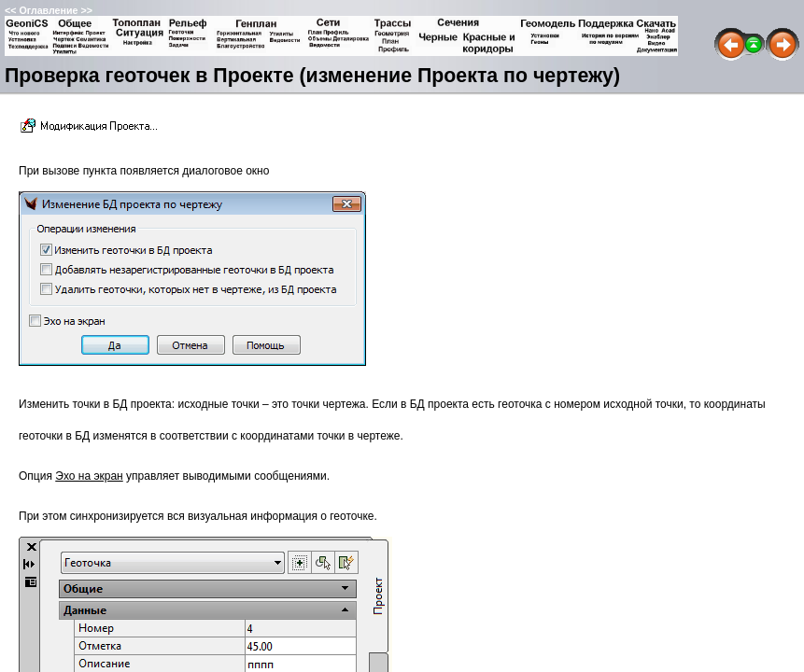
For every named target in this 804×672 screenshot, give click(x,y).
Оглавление (48, 10)
